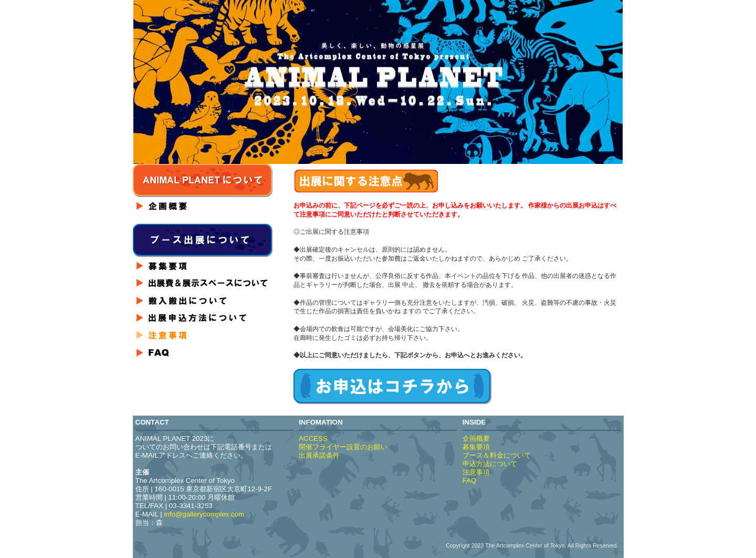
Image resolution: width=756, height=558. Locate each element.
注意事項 (476, 472)
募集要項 (476, 447)
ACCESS (313, 438)
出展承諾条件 (319, 455)
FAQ (470, 481)
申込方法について (490, 464)
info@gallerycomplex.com (204, 514)
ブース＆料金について (497, 455)
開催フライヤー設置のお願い (343, 447)
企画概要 (476, 438)
